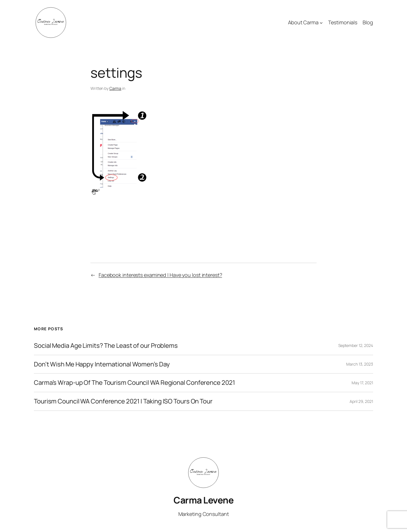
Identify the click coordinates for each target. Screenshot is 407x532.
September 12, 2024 (356, 345)
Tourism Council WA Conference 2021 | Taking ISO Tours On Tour (123, 401)
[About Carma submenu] (321, 23)
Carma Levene (203, 500)
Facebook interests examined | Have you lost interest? (160, 275)
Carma (115, 88)
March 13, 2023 (360, 364)
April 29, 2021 (361, 401)
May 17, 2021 (362, 383)
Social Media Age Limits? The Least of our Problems (106, 346)
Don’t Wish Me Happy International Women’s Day (102, 364)
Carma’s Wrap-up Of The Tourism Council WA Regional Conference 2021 (134, 383)
